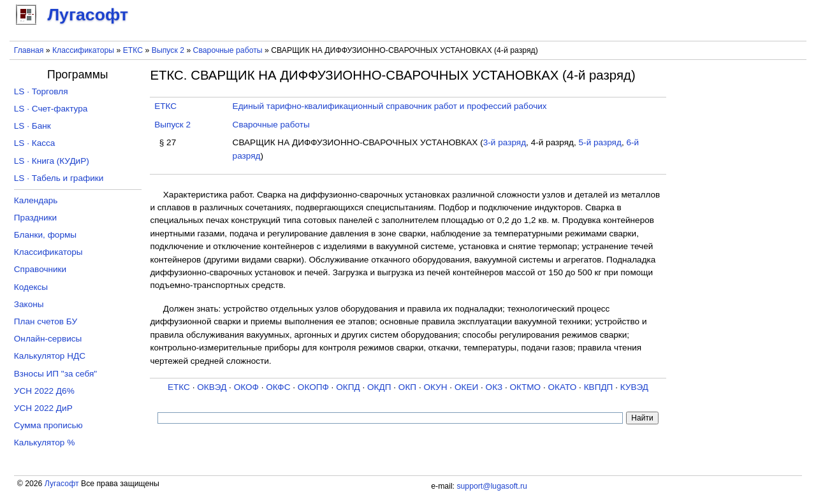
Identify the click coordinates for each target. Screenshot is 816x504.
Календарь (36, 200)
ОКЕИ (466, 387)
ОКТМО (526, 387)
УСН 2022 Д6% (44, 391)
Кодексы (31, 287)
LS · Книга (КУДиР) (52, 161)
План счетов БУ (46, 321)
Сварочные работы (228, 50)
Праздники (35, 218)
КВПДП (599, 387)
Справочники (40, 269)
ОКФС (278, 387)
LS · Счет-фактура (51, 109)
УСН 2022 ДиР (43, 408)
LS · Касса (35, 143)
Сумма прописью (48, 425)
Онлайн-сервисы (48, 339)
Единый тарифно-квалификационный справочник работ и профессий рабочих (390, 106)
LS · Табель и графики (59, 178)
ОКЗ (494, 387)
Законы (29, 304)
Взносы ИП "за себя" (55, 374)
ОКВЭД (212, 387)
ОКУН (435, 387)
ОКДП (379, 387)
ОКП (407, 387)
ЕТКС (133, 50)
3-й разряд (505, 142)
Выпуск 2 (168, 50)
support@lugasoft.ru (492, 486)
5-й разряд (600, 142)
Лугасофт (62, 484)
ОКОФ (246, 387)
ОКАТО (563, 387)
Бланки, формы (45, 235)
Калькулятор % (44, 443)
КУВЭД (634, 387)
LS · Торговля (41, 91)
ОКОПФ (313, 387)
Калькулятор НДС (50, 356)
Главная (29, 50)
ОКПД (348, 387)
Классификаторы (83, 50)
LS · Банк (33, 126)
